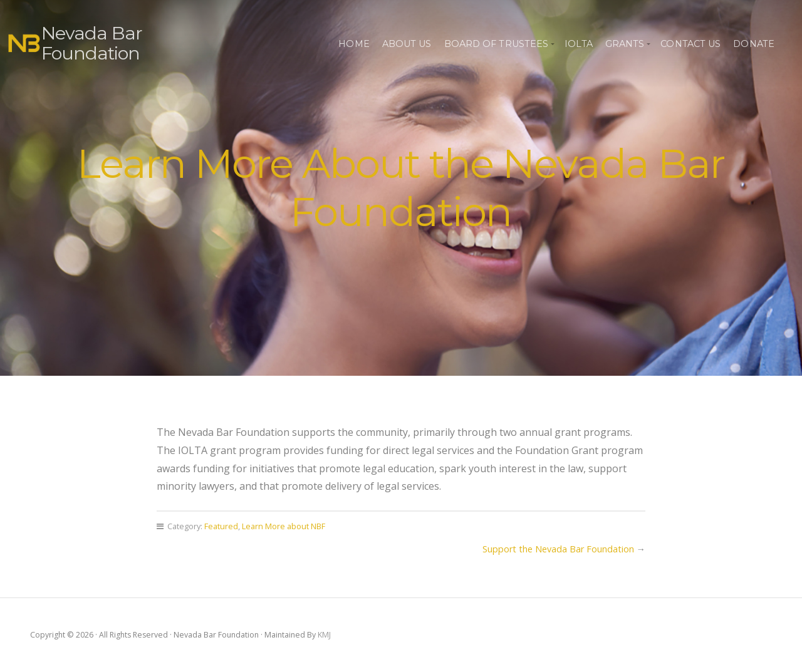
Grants (625, 44)
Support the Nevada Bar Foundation (558, 549)
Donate (754, 44)
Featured (221, 526)
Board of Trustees (497, 44)
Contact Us (690, 44)
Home (354, 44)
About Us (407, 44)
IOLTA (579, 44)
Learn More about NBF (284, 526)
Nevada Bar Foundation (92, 43)
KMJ (324, 635)
